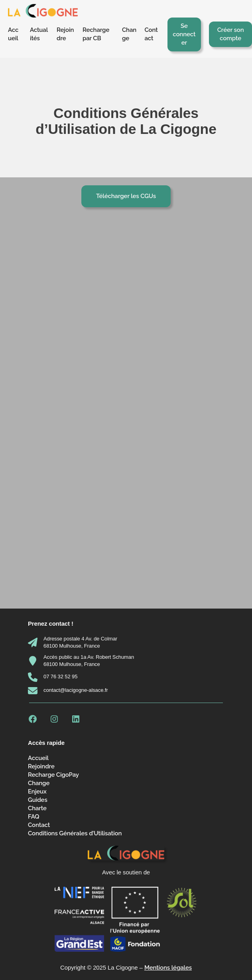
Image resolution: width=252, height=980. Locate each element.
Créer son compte (231, 34)
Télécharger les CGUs (126, 196)
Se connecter (184, 34)
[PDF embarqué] (126, 407)
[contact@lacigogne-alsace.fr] (68, 691)
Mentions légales (168, 968)
